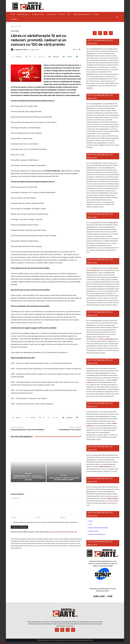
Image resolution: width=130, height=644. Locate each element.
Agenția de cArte (22, 50)
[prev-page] (12, 485)
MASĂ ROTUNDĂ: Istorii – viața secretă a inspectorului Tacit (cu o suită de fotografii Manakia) (28, 478)
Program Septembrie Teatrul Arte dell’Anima (28, 430)
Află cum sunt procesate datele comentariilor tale (61, 532)
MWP (91, 640)
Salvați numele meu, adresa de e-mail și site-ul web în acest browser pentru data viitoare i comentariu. (45, 522)
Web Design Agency (82, 640)
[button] (117, 17)
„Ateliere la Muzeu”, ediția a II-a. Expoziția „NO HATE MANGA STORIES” (64, 479)
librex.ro (65, 352)
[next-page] (15, 485)
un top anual (113, 223)
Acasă (12, 26)
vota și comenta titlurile (107, 339)
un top (111, 49)
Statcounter (4, 643)
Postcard (18, 26)
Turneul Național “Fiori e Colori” (70, 430)
